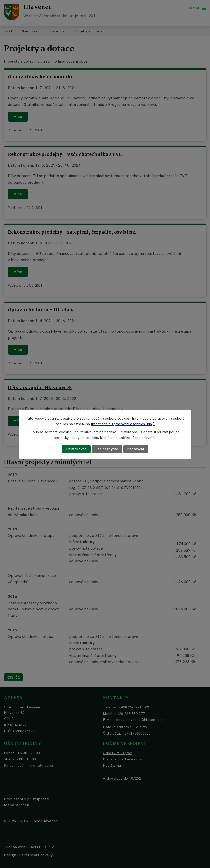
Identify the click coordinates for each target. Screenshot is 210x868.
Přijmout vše (76, 449)
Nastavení (136, 449)
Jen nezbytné (107, 449)
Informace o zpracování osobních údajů (123, 424)
